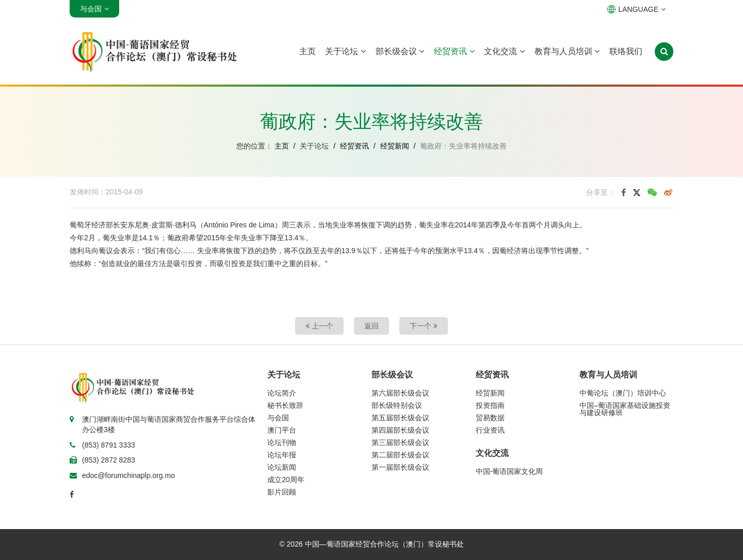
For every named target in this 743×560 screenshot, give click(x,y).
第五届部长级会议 (400, 418)
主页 (308, 51)
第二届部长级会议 (400, 455)
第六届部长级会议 (400, 393)
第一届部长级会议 (400, 467)
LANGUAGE (636, 9)
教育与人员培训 (567, 51)
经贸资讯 (454, 51)
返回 (372, 326)
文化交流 (504, 51)
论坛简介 (282, 393)
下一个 (424, 326)
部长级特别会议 (397, 405)
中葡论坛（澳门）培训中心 (623, 393)
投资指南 (490, 405)
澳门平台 (282, 430)
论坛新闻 (282, 467)
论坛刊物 (282, 442)
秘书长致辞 (285, 405)
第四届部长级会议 (400, 430)
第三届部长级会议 (400, 442)
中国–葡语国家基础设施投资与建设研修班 (625, 409)
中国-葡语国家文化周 (510, 471)
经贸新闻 (395, 146)
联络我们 (626, 51)
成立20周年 (286, 480)
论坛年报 (282, 455)
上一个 (319, 326)
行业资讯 (490, 430)
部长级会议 (400, 51)
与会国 (278, 418)
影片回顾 (282, 492)
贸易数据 (490, 418)
